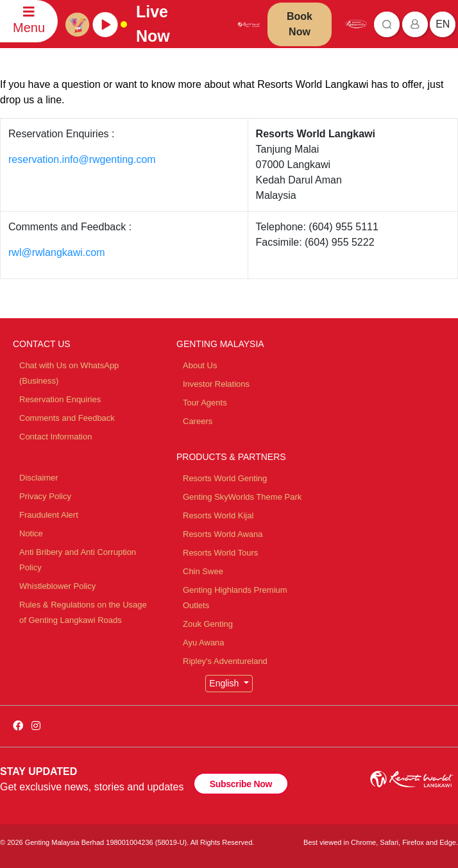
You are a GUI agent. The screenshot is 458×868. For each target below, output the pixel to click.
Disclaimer (39, 478)
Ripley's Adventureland (225, 661)
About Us (200, 365)
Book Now (300, 24)
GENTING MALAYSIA (220, 344)
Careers (198, 421)
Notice (31, 533)
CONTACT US (42, 344)
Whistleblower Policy (57, 586)
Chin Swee (203, 571)
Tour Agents (205, 403)
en (443, 24)
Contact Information (55, 437)
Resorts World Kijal (218, 515)
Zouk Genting (208, 624)
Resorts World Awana (223, 534)
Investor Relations (216, 384)
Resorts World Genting (225, 478)
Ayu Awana (204, 642)
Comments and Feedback (67, 418)
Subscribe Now (241, 784)
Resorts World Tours (220, 553)
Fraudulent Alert (49, 515)
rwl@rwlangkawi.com (57, 252)
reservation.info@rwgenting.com (82, 159)
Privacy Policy (45, 496)
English (225, 683)
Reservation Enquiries (60, 399)
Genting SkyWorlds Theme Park (242, 497)
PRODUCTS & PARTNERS (231, 457)
